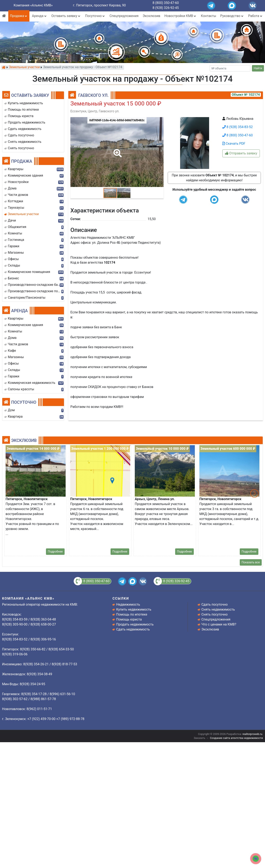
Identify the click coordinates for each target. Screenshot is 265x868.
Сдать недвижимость (133, 629)
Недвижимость (128, 604)
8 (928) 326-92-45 (166, 8)
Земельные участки (24, 67)
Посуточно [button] (95, 16)
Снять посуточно (215, 614)
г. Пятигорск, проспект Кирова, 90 (99, 5)
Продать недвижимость (135, 624)
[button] (117, 150)
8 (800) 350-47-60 (166, 3)
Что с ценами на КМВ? (219, 624)
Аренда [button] (39, 16)
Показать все (251, 562)
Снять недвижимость (218, 609)
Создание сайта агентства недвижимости (236, 738)
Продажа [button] (19, 16)
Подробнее (55, 552)
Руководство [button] (232, 16)
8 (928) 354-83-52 (238, 127)
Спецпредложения (124, 16)
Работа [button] (256, 16)
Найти (258, 68)
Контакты (208, 16)
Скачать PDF (234, 144)
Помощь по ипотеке (132, 614)
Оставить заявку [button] (66, 16)
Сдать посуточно (215, 604)
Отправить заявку (241, 153)
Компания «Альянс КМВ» (33, 5)
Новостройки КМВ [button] (181, 16)
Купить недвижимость (134, 609)
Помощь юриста (129, 619)
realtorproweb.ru (252, 734)
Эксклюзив (151, 16)
